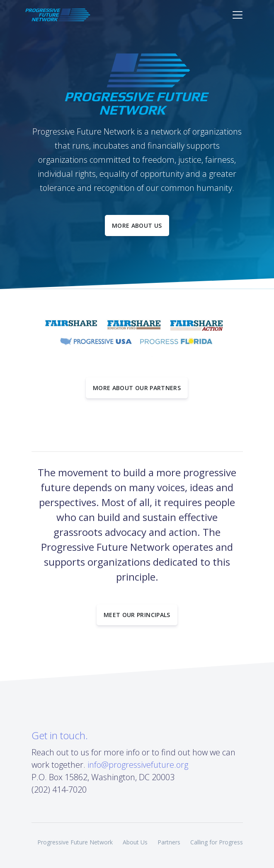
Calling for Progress (217, 842)
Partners (169, 842)
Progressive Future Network (75, 842)
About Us (135, 842)
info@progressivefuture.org (138, 765)
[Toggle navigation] (238, 15)
